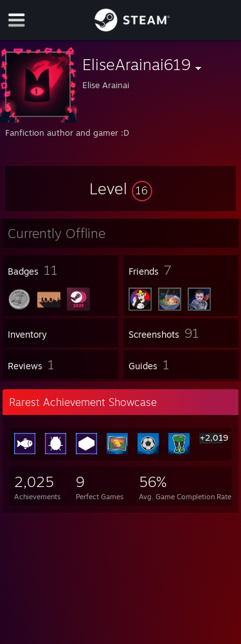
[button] (121, 189)
